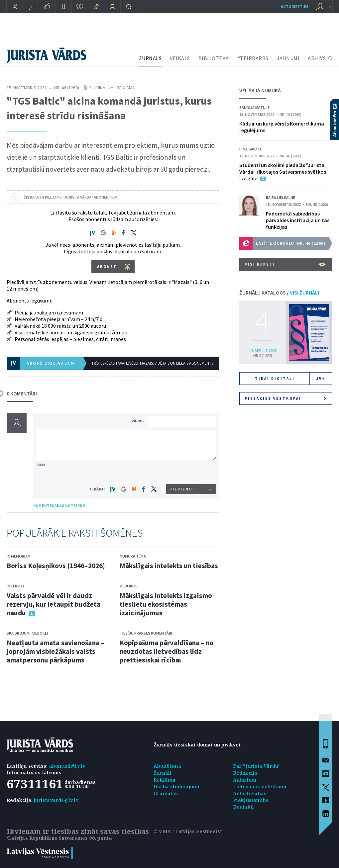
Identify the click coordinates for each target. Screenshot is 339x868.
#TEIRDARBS (253, 58)
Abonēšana (167, 766)
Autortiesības (250, 793)
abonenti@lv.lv (67, 766)
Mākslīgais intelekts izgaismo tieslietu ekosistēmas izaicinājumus (166, 604)
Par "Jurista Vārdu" (257, 766)
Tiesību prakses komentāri (146, 633)
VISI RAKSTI (285, 264)
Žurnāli (163, 773)
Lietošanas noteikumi (260, 786)
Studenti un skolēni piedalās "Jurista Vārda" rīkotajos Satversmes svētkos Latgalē (283, 172)
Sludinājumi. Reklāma (112, 88)
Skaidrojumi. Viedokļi (27, 633)
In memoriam (19, 556)
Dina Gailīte (251, 149)
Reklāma (165, 780)
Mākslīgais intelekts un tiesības (169, 566)
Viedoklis (129, 586)
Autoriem (245, 780)
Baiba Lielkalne (281, 197)
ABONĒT (107, 266)
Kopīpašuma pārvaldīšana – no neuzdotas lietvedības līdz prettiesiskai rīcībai (167, 651)
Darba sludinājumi (176, 786)
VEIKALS (180, 58)
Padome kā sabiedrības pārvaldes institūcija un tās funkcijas (298, 220)
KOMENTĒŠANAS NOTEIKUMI (60, 506)
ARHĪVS (317, 58)
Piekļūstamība (251, 800)
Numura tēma (133, 556)
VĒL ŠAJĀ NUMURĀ (260, 90)
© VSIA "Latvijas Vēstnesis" (188, 831)
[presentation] (183, 472)
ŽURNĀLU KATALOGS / (279, 293)
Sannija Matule (254, 107)
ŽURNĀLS (150, 58)
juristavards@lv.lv (56, 800)
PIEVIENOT (183, 489)
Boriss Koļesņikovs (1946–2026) (56, 566)
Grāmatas (166, 793)
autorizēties (295, 6)
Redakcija (245, 773)
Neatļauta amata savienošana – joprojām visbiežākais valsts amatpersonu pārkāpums (55, 651)
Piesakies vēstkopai (285, 398)
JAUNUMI (288, 58)
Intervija (16, 586)
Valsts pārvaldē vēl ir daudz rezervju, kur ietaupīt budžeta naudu (54, 604)
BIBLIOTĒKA (214, 58)
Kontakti (244, 807)
